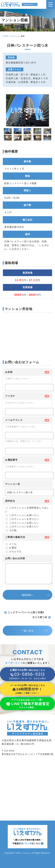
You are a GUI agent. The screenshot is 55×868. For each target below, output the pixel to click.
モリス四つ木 (40, 617)
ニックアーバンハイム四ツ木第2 (26, 612)
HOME (6, 36)
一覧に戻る (27, 631)
